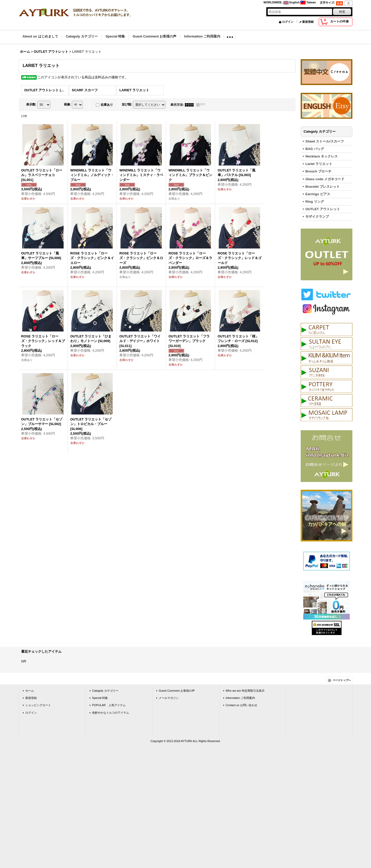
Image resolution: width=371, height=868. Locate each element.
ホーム (30, 691)
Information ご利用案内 (240, 698)
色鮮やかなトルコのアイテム (111, 713)
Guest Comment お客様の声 (177, 691)
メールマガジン (169, 698)
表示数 (31, 104)
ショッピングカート (38, 705)
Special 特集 (100, 698)
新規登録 (308, 22)
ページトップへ (342, 680)
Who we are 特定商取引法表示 (245, 691)
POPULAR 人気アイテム (109, 705)
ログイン (288, 22)
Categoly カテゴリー (105, 691)
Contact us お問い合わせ (241, 705)
